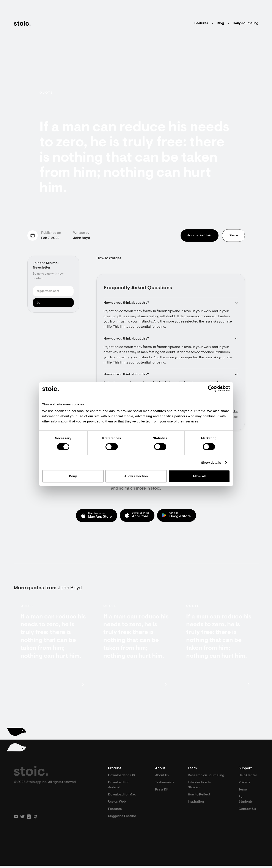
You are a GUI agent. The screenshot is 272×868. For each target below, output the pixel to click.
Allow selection (136, 476)
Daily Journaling (246, 23)
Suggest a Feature (122, 819)
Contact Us (248, 811)
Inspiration (197, 809)
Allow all (199, 476)
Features (201, 23)
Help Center (248, 777)
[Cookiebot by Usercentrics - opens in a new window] (211, 389)
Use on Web (117, 804)
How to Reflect (200, 802)
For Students (246, 801)
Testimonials (165, 784)
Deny (73, 476)
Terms (244, 791)
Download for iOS (122, 777)
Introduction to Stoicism (201, 792)
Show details (211, 462)
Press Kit (162, 791)
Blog (220, 23)
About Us (162, 777)
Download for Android (119, 787)
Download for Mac (123, 797)
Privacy (245, 784)
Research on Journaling (199, 779)
